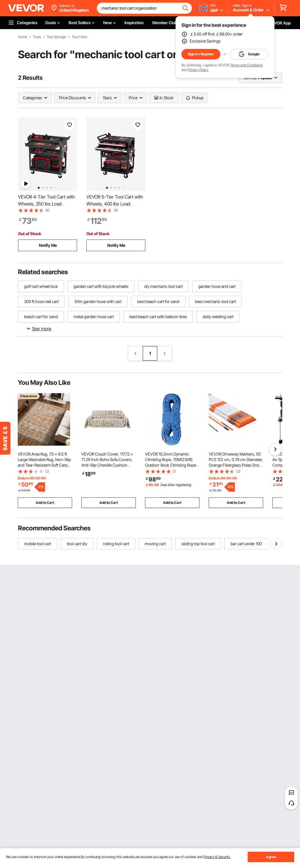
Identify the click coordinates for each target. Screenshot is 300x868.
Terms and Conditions (247, 65)
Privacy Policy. (198, 70)
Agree (271, 857)
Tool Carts (80, 37)
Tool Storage (56, 37)
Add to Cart (45, 503)
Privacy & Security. (217, 857)
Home (23, 37)
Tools (37, 37)
